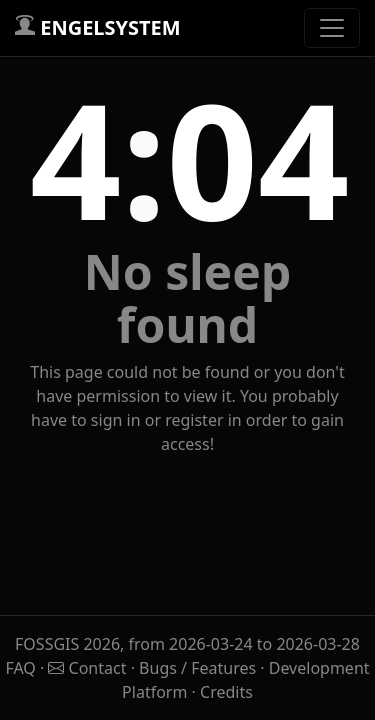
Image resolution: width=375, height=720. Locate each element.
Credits (226, 692)
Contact (89, 668)
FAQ (22, 668)
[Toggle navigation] (332, 28)
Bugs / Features (197, 668)
